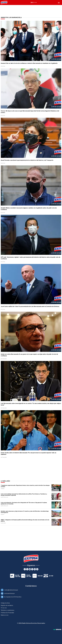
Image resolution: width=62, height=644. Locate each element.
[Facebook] (25, 569)
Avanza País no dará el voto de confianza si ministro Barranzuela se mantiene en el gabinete (29, 63)
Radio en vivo (5, 615)
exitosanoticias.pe (9, 593)
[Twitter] (27, 569)
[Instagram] (32, 569)
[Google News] (35, 569)
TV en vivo (4, 608)
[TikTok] (37, 569)
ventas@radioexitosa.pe (11, 590)
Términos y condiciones (8, 610)
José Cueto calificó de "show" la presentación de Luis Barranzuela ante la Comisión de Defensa (30, 306)
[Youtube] (30, 569)
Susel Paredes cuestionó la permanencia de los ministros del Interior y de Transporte (27, 160)
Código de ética (5, 603)
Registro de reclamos (7, 605)
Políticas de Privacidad (7, 613)
